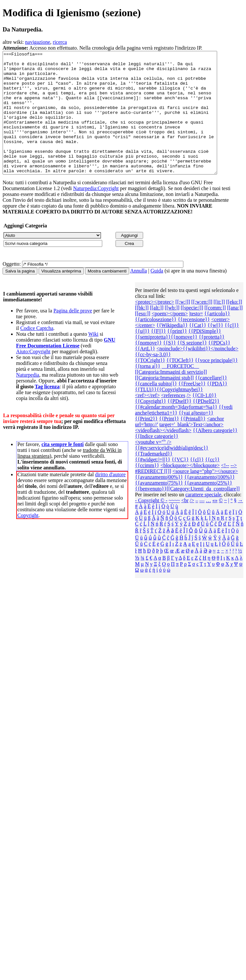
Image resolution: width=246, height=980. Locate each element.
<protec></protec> (155, 326)
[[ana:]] (235, 332)
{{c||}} (232, 350)
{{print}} (177, 355)
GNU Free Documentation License (66, 367)
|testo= (196, 338)
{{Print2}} (146, 443)
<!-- (225, 490)
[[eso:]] (143, 338)
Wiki (93, 358)
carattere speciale (203, 519)
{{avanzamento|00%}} (159, 501)
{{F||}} (158, 355)
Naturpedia (28, 399)
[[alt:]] (157, 332)
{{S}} (169, 367)
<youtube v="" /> (153, 466)
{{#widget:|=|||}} (153, 484)
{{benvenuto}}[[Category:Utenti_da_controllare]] (187, 513)
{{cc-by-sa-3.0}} (153, 379)
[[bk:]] (142, 332)
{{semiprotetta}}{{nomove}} (166, 361)
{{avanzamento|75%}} (159, 507)
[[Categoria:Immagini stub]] (164, 402)
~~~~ (174, 525)
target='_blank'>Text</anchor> (191, 449)
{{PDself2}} (206, 425)
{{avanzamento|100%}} (210, 501)
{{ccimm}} (147, 490)
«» (215, 525)
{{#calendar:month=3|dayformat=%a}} (176, 431)
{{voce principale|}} (216, 385)
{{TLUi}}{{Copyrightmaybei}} (169, 414)
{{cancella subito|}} (156, 408)
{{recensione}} (194, 344)
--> (234, 490)
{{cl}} (197, 484)
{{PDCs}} (219, 367)
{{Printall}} (193, 443)
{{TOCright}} (150, 385)
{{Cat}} (197, 350)
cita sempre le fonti (63, 469)
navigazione (37, 42)
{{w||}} (215, 350)
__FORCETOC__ (180, 390)
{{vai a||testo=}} (196, 437)
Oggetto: (12, 288)
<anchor (216, 443)
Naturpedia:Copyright (96, 213)
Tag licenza (47, 411)
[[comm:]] (215, 332)
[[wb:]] (172, 332)
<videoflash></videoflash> (163, 455)
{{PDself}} (179, 425)
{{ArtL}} (145, 373)
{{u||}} (142, 355)
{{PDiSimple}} (205, 355)
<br (185, 525)
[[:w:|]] (183, 326)
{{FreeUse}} (192, 408)
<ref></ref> (147, 420)
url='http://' (147, 449)
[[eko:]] (234, 326)
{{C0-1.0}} (204, 420)
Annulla (139, 295)
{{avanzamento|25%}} (208, 507)
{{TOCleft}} (180, 385)
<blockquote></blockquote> (190, 490)
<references (173, 420)
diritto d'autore (110, 499)
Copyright (28, 540)
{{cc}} (212, 484)
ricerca (60, 42)
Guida (157, 295)
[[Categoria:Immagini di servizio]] (171, 396)
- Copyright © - (151, 525)
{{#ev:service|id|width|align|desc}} (172, 472)
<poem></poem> (170, 338)
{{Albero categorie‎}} (215, 455)
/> (189, 420)
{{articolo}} (217, 338)
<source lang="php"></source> (205, 496)
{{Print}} (169, 443)
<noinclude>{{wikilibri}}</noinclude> (197, 373)
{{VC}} (180, 484)
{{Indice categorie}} (157, 460)
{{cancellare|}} (211, 402)
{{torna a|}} (148, 390)
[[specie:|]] (192, 332)
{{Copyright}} (151, 425)
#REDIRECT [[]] (153, 496)
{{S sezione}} (192, 367)
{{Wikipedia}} (172, 350)
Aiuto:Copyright (33, 376)
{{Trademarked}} (154, 478)
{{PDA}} (217, 408)
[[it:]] (219, 326)
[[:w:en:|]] (202, 326)
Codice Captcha (37, 352)
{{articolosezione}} (156, 344)
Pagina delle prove (73, 335)
